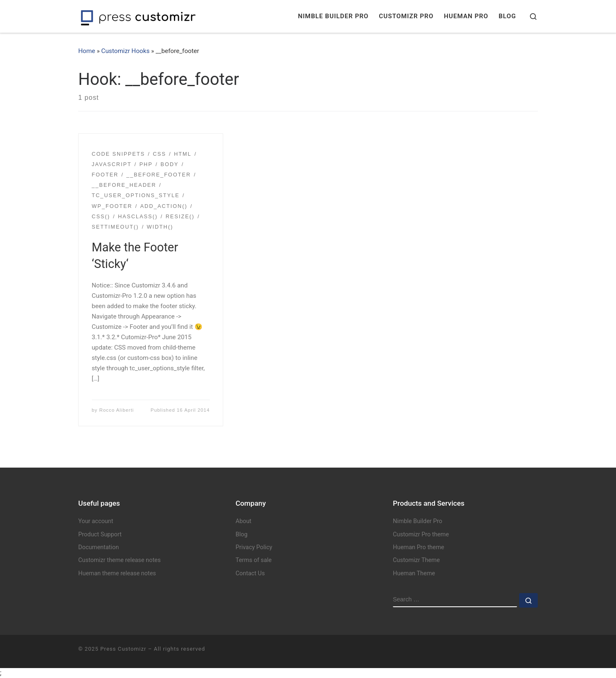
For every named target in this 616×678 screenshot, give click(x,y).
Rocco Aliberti (117, 410)
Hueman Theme (414, 573)
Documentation (99, 547)
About (243, 521)
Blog (242, 534)
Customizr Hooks (126, 51)
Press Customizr (123, 649)
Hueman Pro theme (419, 547)
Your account (96, 521)
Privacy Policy (254, 547)
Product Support (100, 534)
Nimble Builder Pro (417, 521)
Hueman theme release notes (117, 573)
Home (87, 51)
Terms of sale (254, 560)
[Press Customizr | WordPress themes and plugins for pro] (138, 16)
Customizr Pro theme (421, 534)
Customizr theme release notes (119, 560)
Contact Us (250, 573)
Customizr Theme (416, 560)
